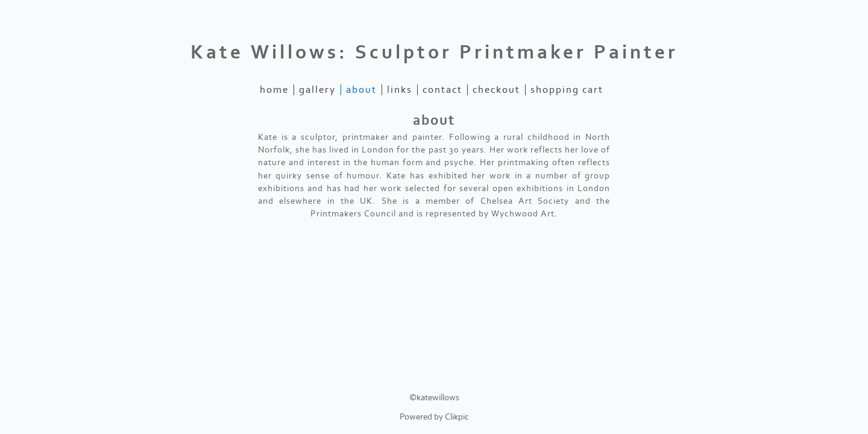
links (400, 90)
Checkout (496, 90)
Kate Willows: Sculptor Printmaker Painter (434, 52)
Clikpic (457, 417)
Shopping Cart (567, 90)
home (274, 90)
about (361, 90)
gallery (317, 90)
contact (442, 90)
